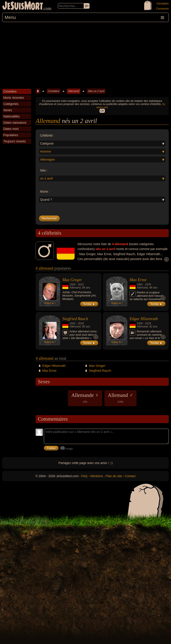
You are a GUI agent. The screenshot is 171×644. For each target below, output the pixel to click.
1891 (140, 285)
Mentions (97, 476)
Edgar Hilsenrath (144, 319)
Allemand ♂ (120, 398)
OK (102, 111)
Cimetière (54, 91)
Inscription (163, 4)
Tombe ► (89, 304)
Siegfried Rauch (75, 319)
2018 (81, 323)
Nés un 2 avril (96, 91)
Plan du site (114, 476)
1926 (72, 285)
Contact (130, 476)
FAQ (84, 476)
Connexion (162, 9)
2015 (81, 285)
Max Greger (72, 280)
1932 (72, 323)
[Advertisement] (85, 55)
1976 (148, 285)
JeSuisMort (23, 6)
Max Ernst (138, 280)
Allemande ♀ (85, 398)
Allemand (73, 91)
